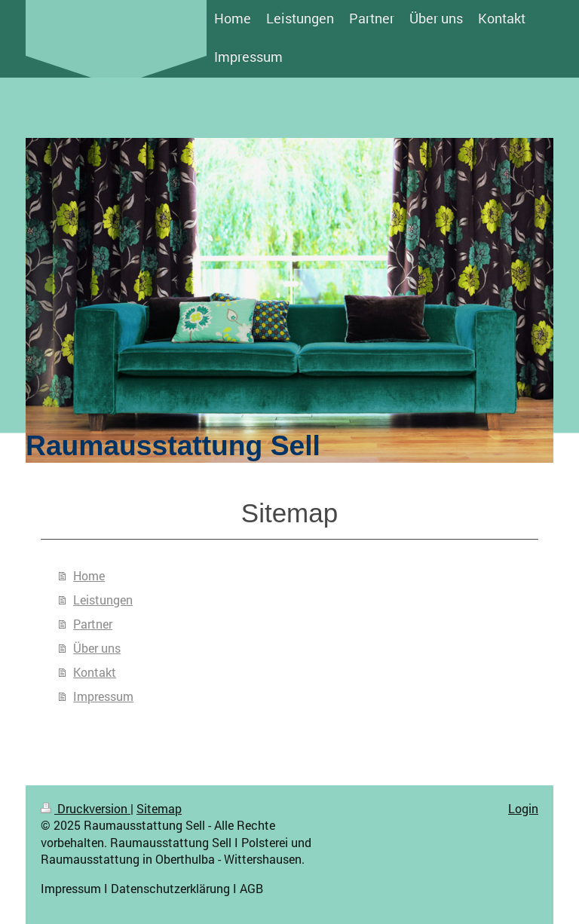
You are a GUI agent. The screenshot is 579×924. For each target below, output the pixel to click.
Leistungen (103, 600)
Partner (93, 624)
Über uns (97, 648)
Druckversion (86, 808)
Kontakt (95, 672)
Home (89, 575)
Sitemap (159, 808)
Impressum (103, 696)
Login (523, 808)
